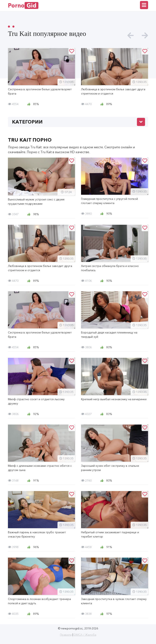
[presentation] (131, 36)
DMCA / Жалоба (85, 635)
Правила (66, 635)
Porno (23, 5)
